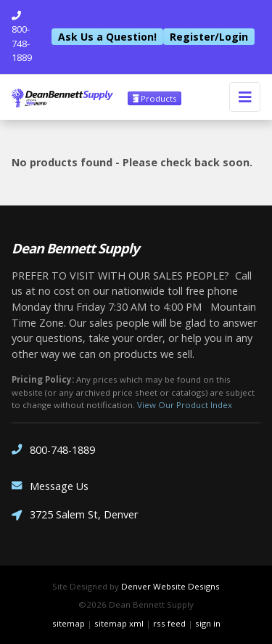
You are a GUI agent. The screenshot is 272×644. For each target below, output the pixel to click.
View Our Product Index (185, 405)
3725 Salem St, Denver (75, 516)
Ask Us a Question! (107, 37)
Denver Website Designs (170, 586)
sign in (208, 623)
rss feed (169, 623)
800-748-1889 (53, 450)
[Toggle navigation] (245, 97)
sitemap (69, 623)
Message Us (50, 486)
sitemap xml (119, 623)
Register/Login (209, 37)
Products (154, 98)
